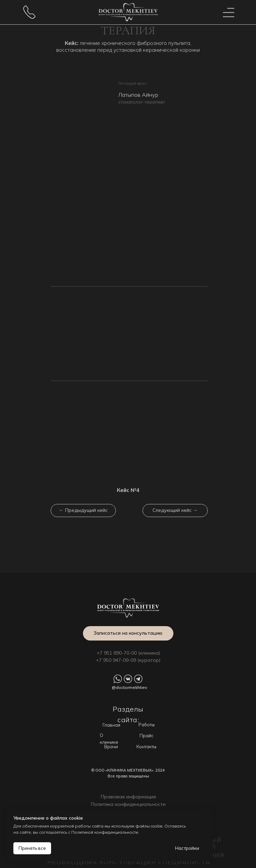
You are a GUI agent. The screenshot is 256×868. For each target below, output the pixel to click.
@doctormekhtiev (129, 687)
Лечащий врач (132, 83)
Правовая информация (128, 797)
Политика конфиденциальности (128, 804)
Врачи (111, 747)
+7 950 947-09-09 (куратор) (128, 660)
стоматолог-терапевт (142, 102)
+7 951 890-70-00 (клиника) (128, 653)
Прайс (147, 736)
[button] (128, 633)
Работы (147, 725)
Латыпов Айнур (138, 95)
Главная (111, 725)
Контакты (146, 747)
